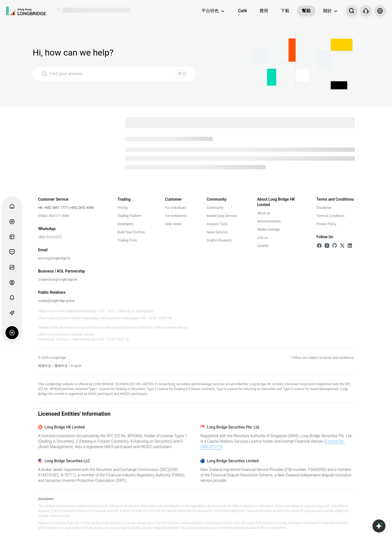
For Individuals (176, 208)
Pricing (122, 208)
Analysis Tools (217, 224)
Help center (173, 224)
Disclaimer (324, 208)
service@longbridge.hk (54, 258)
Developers (125, 224)
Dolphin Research (219, 240)
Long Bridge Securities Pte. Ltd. (233, 427)
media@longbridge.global (56, 301)
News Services (217, 232)
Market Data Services (222, 216)
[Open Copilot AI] (379, 526)
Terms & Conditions (331, 216)
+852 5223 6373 (50, 237)
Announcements (269, 221)
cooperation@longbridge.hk (58, 280)
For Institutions (176, 216)
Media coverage (269, 229)
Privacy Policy (326, 224)
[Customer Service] (366, 11)
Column (263, 246)
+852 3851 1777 (56, 208)
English (76, 366)
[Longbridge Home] (26, 11)
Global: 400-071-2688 (53, 216)
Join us (262, 238)
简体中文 (45, 366)
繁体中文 (61, 366)
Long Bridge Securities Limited (233, 461)
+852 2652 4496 (82, 208)
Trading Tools (127, 240)
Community (215, 208)
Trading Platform (130, 216)
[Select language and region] (380, 11)
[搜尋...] (352, 11)
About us (264, 213)
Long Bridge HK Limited (65, 427)
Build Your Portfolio (131, 232)
